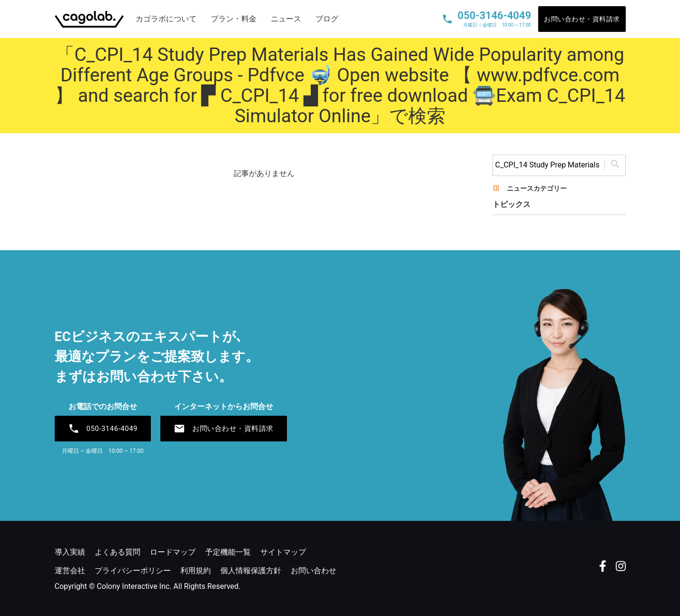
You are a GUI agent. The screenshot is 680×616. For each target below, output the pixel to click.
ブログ (327, 19)
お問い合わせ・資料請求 (582, 19)
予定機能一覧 (228, 552)
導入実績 (70, 552)
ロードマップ (173, 552)
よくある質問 (118, 552)
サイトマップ (283, 552)
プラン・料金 (234, 19)
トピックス (512, 204)
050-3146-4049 (103, 429)
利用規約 (196, 571)
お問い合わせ (314, 571)
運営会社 (70, 571)
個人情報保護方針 (251, 571)
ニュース (286, 19)
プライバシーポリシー (133, 571)
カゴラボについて (166, 19)
